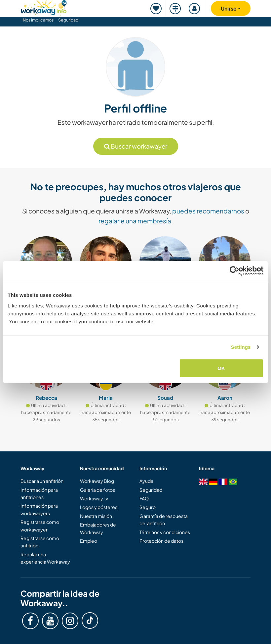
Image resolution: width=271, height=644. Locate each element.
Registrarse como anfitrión (40, 542)
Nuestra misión (96, 516)
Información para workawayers (39, 509)
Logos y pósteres (99, 507)
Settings (241, 347)
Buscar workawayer (136, 146)
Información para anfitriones (39, 493)
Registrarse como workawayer (40, 526)
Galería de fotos (97, 490)
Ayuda (146, 481)
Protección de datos (161, 541)
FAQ (144, 498)
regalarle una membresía (135, 221)
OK (221, 368)
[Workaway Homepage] (44, 7)
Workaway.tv (94, 498)
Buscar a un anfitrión (42, 481)
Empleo (89, 541)
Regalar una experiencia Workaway (45, 558)
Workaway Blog (97, 481)
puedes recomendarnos (208, 211)
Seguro (148, 507)
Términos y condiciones (165, 532)
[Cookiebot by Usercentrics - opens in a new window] (234, 271)
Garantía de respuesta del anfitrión (164, 520)
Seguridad (68, 20)
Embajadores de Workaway (98, 528)
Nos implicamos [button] (38, 20)
